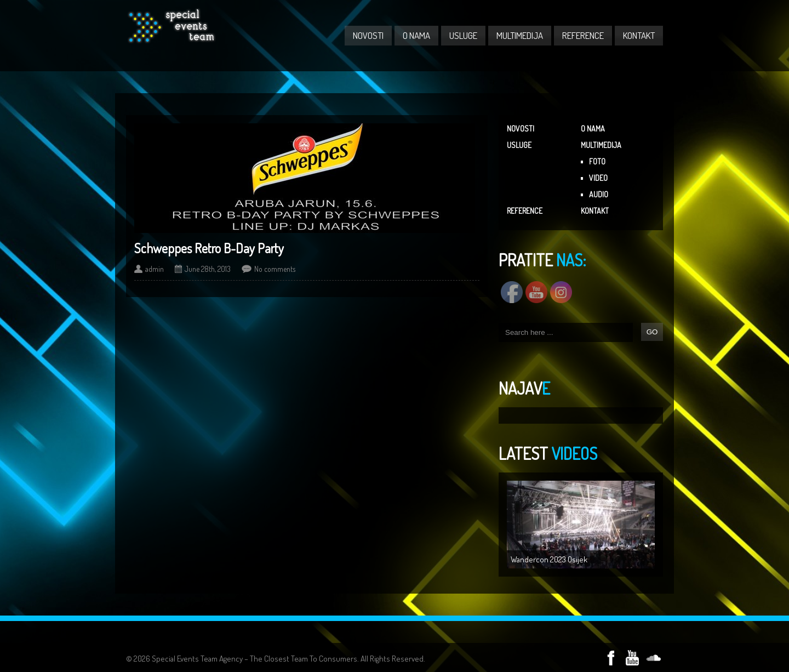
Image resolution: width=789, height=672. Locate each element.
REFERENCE (583, 35)
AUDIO (599, 194)
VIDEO (598, 178)
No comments (275, 269)
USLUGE (463, 35)
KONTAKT (639, 35)
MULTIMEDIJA (520, 35)
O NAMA (416, 35)
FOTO (597, 161)
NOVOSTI (368, 35)
